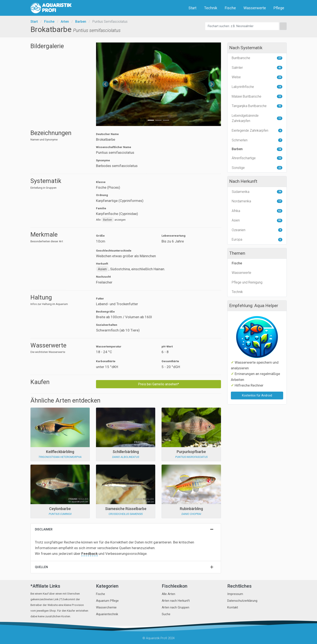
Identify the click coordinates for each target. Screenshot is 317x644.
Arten (65, 22)
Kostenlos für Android (257, 396)
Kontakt (233, 607)
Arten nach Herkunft (176, 601)
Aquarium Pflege (107, 601)
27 (280, 58)
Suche (166, 614)
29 (280, 77)
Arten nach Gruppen (176, 607)
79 (280, 192)
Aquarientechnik (107, 614)
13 (280, 96)
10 (280, 158)
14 (280, 87)
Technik (211, 8)
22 (280, 168)
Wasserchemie (106, 607)
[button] (105, 84)
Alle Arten (168, 594)
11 (280, 118)
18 (280, 149)
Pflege (279, 8)
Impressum (235, 594)
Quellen (41, 567)
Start (193, 8)
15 (280, 106)
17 (280, 201)
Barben (81, 22)
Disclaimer (44, 529)
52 (280, 211)
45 (280, 68)
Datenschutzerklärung (242, 601)
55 (280, 220)
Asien (102, 269)
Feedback (89, 554)
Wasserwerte (255, 8)
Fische (231, 8)
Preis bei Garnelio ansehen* (158, 384)
